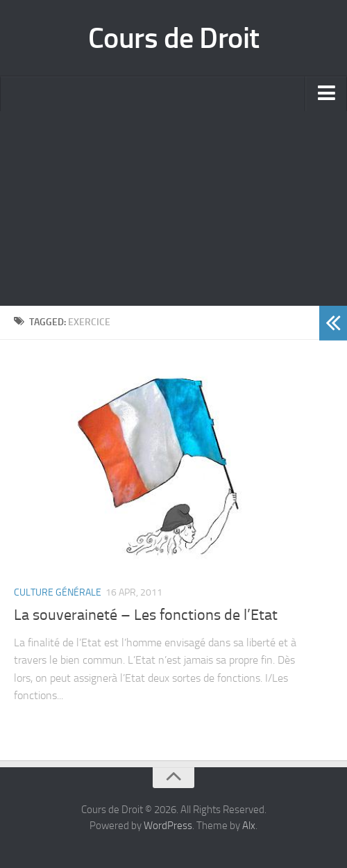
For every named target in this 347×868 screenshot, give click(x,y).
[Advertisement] (173, 208)
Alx (249, 826)
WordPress (168, 826)
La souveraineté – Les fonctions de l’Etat (146, 615)
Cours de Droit (174, 38)
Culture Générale (58, 592)
